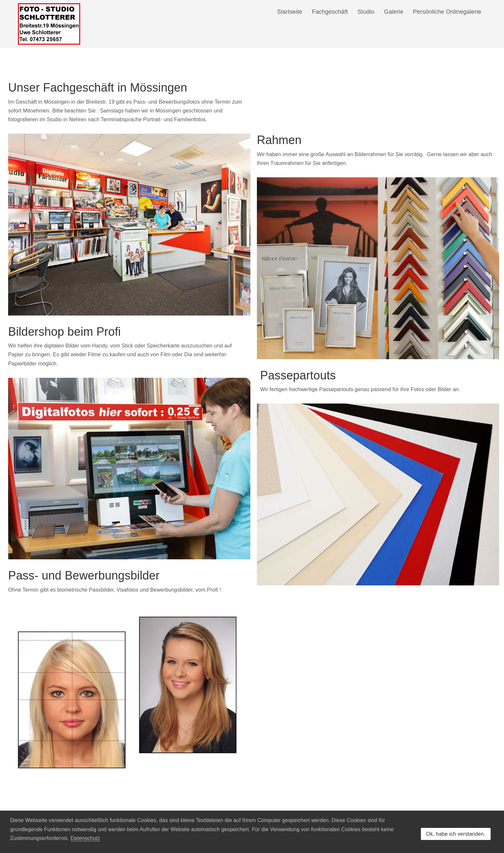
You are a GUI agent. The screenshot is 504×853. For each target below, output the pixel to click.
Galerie (394, 12)
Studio (366, 12)
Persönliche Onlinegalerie (447, 12)
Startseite (289, 12)
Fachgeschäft (330, 12)
